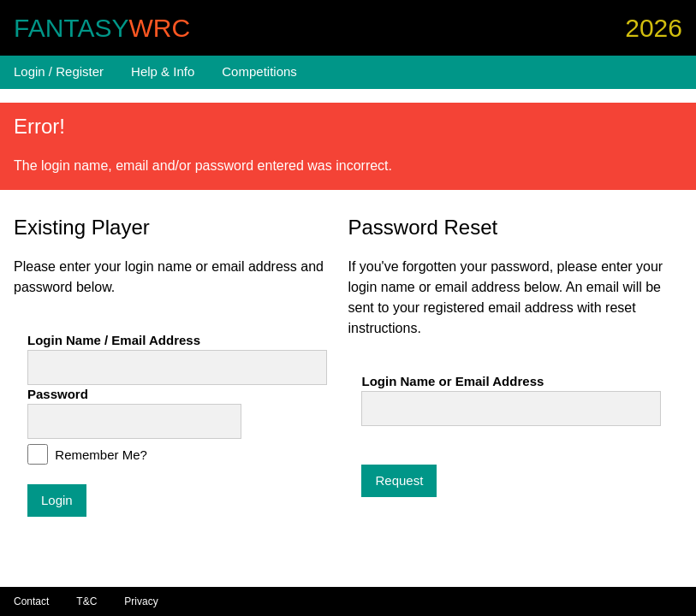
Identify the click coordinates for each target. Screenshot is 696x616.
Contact (31, 601)
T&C (86, 601)
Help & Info (163, 71)
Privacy (141, 601)
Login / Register (59, 71)
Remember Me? (99, 455)
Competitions (259, 71)
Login (57, 500)
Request (399, 480)
